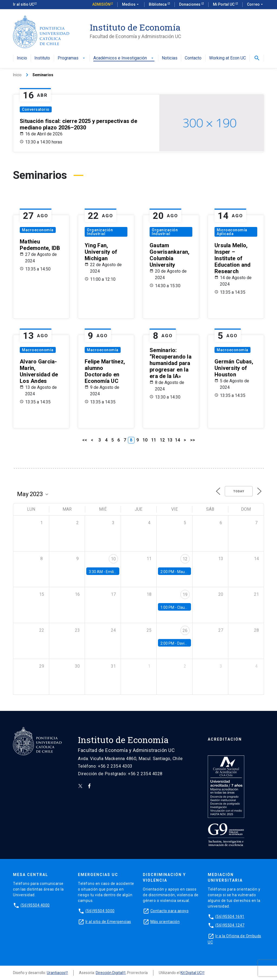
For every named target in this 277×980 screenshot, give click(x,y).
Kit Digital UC (191, 973)
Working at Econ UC (227, 58)
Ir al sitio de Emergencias (108, 922)
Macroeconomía (38, 230)
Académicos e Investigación (124, 58)
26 (185, 631)
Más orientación (165, 922)
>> (193, 440)
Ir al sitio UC (24, 4)
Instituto (42, 58)
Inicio (22, 58)
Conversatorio (36, 109)
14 (177, 440)
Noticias (170, 58)
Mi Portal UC (224, 4)
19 (185, 595)
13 (170, 440)
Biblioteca (158, 4)
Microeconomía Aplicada (232, 232)
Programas (72, 58)
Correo (255, 5)
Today (239, 491)
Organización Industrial (100, 232)
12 (162, 440)
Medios (131, 5)
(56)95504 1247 (230, 925)
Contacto (193, 58)
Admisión (101, 4)
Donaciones (190, 4)
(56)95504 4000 (35, 905)
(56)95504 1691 (230, 917)
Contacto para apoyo (170, 911)
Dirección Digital (109, 973)
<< (85, 440)
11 (154, 440)
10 (145, 440)
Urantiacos (56, 973)
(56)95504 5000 (100, 911)
